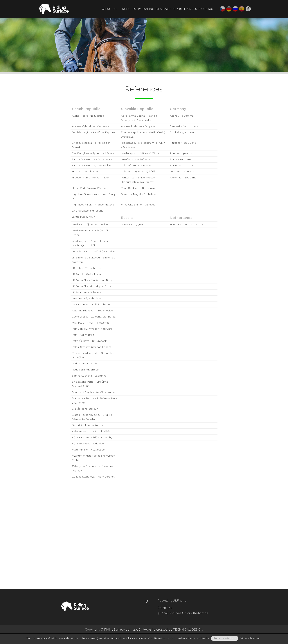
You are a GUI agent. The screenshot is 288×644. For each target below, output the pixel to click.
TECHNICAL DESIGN (188, 630)
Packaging (147, 9)
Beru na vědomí (225, 638)
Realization (166, 9)
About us (110, 9)
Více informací (251, 638)
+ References (188, 9)
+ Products (128, 9)
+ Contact (208, 9)
